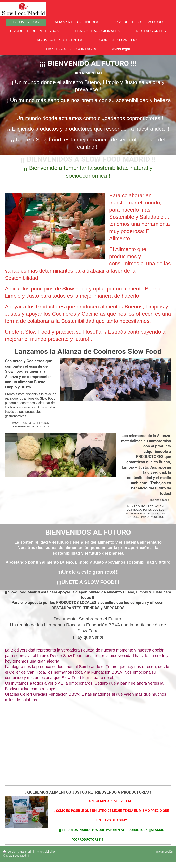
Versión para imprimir (19, 852)
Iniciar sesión (165, 852)
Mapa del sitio (46, 852)
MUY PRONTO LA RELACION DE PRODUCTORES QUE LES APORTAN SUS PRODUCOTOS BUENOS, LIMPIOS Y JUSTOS (146, 512)
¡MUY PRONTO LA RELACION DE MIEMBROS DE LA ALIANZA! (31, 425)
